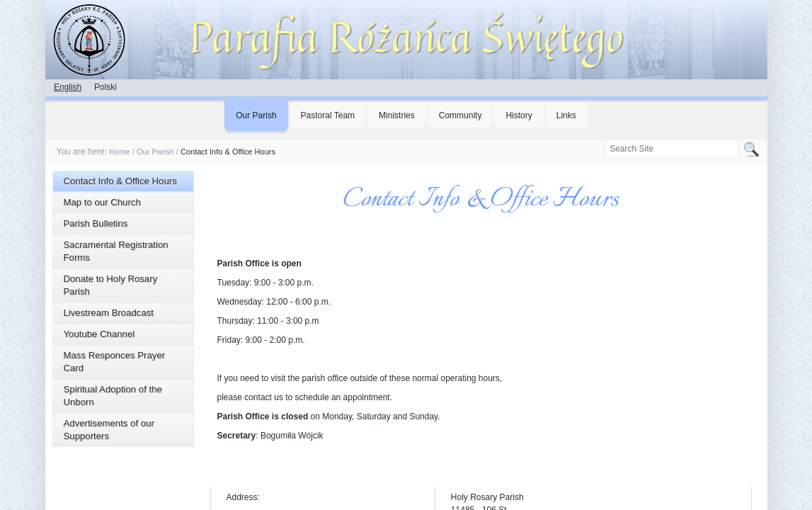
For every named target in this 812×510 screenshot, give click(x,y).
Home (119, 152)
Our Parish (256, 115)
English (68, 87)
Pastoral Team (328, 115)
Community (461, 115)
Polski (105, 87)
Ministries (397, 115)
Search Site (604, 139)
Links (566, 115)
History (519, 115)
